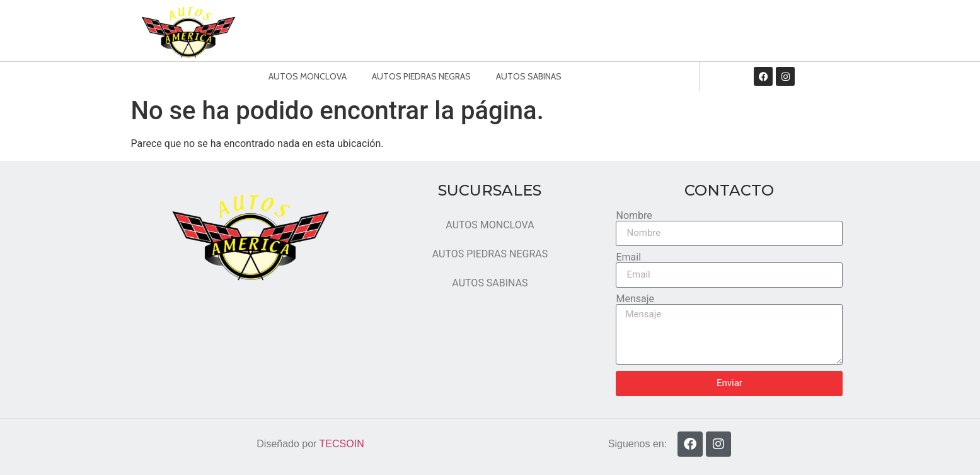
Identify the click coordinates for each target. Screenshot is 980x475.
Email (628, 257)
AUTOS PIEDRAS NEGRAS (421, 76)
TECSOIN (342, 444)
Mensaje (635, 299)
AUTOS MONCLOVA (308, 76)
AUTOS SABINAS (529, 76)
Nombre (634, 216)
